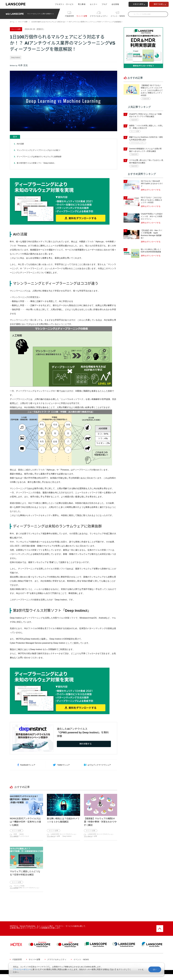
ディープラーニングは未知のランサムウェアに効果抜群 (39, 157)
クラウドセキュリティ (99, 16)
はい (155, 969)
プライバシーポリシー (22, 969)
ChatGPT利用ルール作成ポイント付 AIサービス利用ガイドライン (152, 216)
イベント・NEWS (118, 16)
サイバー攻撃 (82, 16)
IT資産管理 (69, 16)
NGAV (22, 834)
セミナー (94, 4)
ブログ (104, 4)
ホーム (12, 22)
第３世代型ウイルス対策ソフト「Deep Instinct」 (36, 163)
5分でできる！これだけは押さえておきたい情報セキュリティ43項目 (152, 200)
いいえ (141, 969)
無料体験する (86, 744)
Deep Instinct (16, 58)
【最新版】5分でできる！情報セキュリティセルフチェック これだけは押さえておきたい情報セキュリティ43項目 (152, 90)
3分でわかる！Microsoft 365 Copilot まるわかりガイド (152, 184)
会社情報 (115, 4)
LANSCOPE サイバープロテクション (64, 834)
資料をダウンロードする (151, 190)
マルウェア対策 (19, 889)
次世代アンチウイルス (21, 836)
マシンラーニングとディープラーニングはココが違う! (38, 150)
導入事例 (82, 4)
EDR (15, 834)
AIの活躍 (20, 144)
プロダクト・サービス (64, 4)
